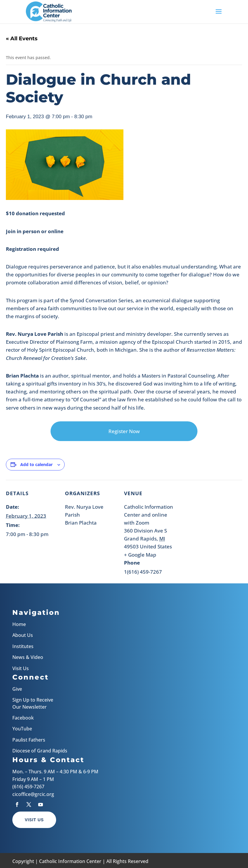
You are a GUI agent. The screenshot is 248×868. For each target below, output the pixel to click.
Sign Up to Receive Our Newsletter (33, 703)
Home (19, 624)
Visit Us (21, 668)
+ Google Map (140, 555)
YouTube (22, 729)
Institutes (23, 646)
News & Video (28, 657)
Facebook (23, 718)
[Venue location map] (211, 520)
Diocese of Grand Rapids (40, 751)
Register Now (124, 431)
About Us (23, 635)
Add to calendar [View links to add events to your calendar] (36, 464)
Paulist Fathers (29, 740)
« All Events (22, 39)
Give (17, 689)
